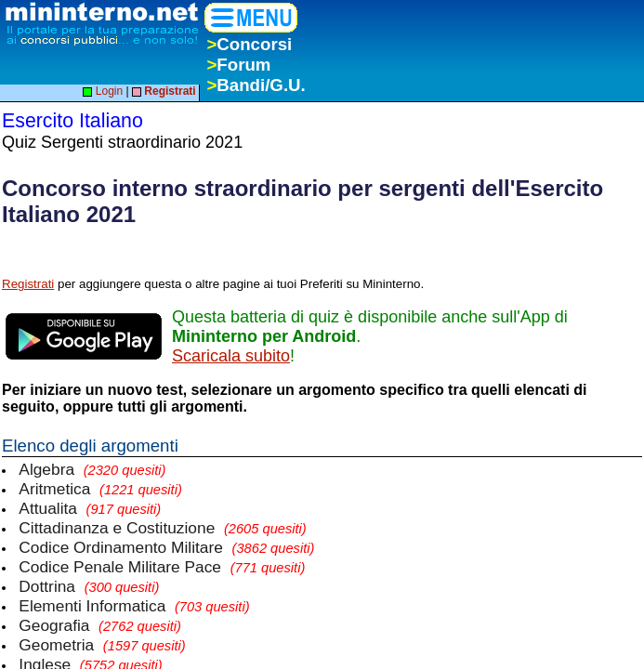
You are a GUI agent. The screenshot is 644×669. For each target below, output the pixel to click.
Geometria (102, 645)
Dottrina (89, 586)
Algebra (92, 469)
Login (103, 91)
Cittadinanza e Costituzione (162, 528)
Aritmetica (100, 489)
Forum (238, 65)
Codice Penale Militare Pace (162, 567)
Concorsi (249, 44)
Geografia (100, 625)
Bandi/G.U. (256, 85)
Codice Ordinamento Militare (166, 547)
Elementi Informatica (134, 606)
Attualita (90, 508)
